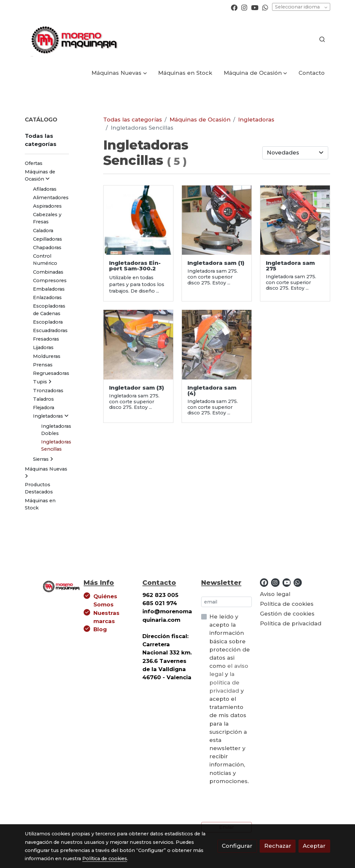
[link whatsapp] (265, 7)
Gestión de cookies (287, 614)
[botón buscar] (322, 39)
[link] (73, 39)
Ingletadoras (256, 120)
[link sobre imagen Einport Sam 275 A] (295, 220)
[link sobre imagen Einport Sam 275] (217, 345)
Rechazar (278, 846)
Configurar (237, 846)
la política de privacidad (225, 682)
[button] (119, 73)
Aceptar (314, 846)
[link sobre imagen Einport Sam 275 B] (138, 345)
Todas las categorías (133, 120)
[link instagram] (244, 7)
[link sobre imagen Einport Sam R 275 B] (217, 220)
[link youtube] (255, 7)
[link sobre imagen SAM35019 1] (138, 220)
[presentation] (251, 804)
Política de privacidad (291, 623)
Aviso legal (275, 594)
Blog (100, 629)
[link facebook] (234, 7)
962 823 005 (160, 595)
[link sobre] (50, 585)
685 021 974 (160, 603)
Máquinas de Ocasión (200, 120)
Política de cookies (287, 604)
